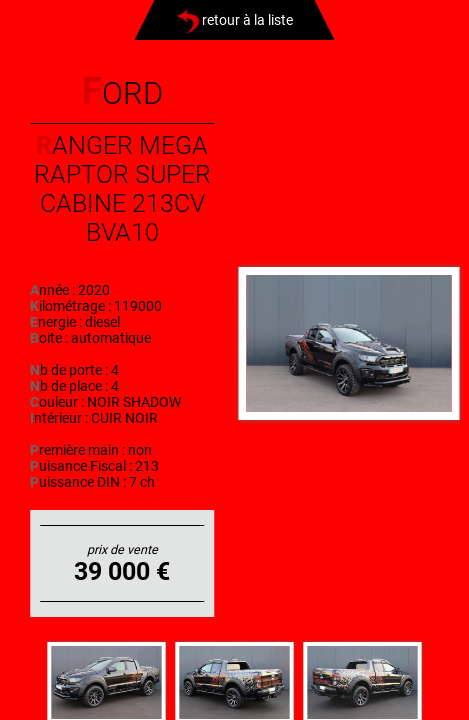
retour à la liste (234, 20)
